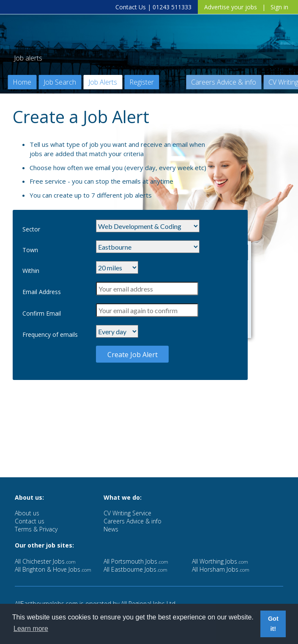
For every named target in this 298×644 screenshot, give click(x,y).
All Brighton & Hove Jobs (53, 569)
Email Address (42, 292)
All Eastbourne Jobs (135, 569)
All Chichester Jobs (45, 561)
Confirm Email (42, 313)
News (111, 529)
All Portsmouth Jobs (136, 561)
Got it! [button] (273, 624)
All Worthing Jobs (220, 561)
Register (142, 82)
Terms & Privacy (36, 529)
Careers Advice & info (224, 82)
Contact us (30, 521)
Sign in (279, 7)
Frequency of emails (50, 334)
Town (30, 250)
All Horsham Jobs (221, 569)
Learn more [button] (31, 629)
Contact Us (131, 7)
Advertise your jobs (231, 7)
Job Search (60, 82)
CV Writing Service (127, 513)
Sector (31, 229)
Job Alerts (103, 82)
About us (27, 513)
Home (22, 82)
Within (31, 271)
